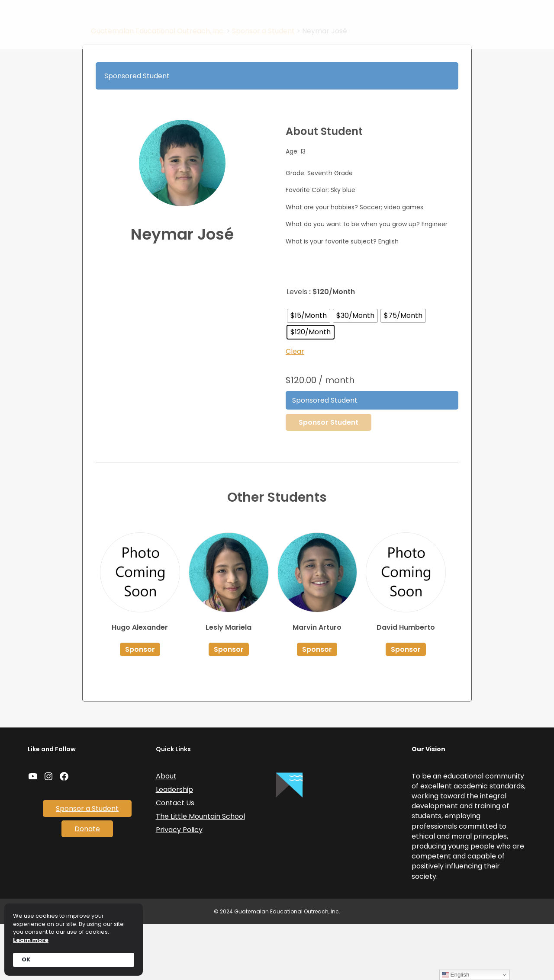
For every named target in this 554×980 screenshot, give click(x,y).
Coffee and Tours (401, 16)
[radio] (309, 372)
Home (215, 16)
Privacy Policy (179, 886)
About (272, 16)
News (244, 16)
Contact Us (459, 16)
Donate (324, 38)
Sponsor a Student (330, 16)
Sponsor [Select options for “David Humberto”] (406, 705)
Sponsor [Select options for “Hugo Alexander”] (140, 705)
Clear (295, 407)
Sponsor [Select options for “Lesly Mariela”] (229, 705)
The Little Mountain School (200, 873)
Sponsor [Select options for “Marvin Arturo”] (317, 705)
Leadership (174, 845)
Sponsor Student (329, 478)
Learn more (31, 940)
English (456, 975)
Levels (297, 347)
